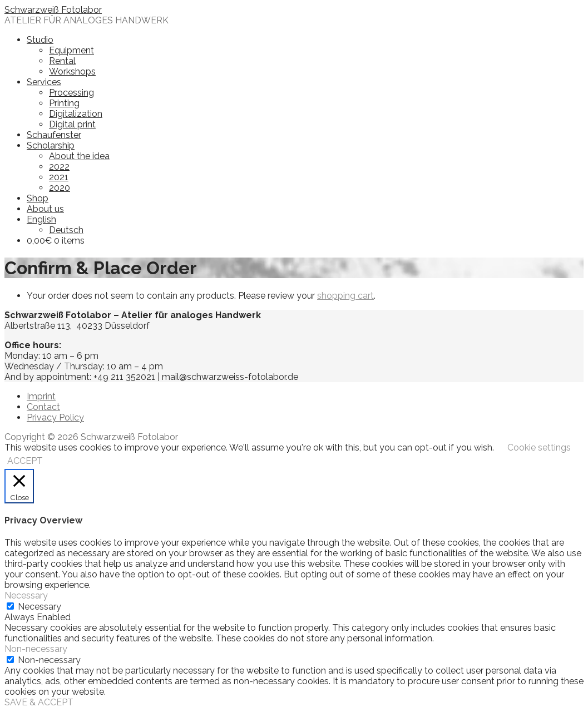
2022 (59, 167)
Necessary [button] (26, 595)
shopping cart (345, 296)
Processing (71, 93)
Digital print (72, 124)
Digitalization (76, 114)
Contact (43, 407)
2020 (60, 188)
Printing (64, 103)
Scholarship (51, 145)
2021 (59, 177)
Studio (40, 40)
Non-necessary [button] (36, 649)
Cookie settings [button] (539, 448)
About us (45, 209)
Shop (38, 198)
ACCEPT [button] (25, 461)
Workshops (72, 71)
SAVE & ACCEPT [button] (39, 702)
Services (44, 82)
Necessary (39, 607)
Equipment (71, 50)
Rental (62, 61)
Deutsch (66, 230)
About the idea (79, 156)
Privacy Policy (55, 417)
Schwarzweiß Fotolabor (53, 10)
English (41, 219)
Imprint (41, 396)
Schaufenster (54, 135)
